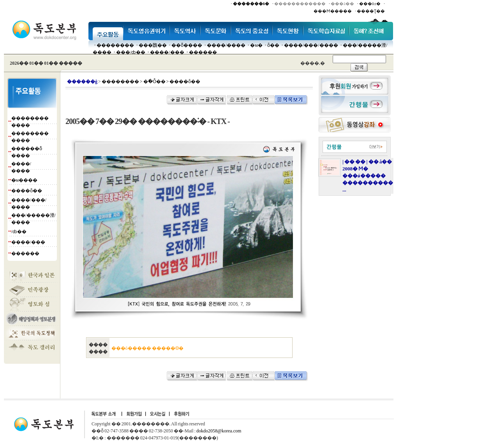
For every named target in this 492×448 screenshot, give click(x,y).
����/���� (226, 45)
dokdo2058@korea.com (219, 431)
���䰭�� (153, 45)
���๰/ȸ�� (131, 52)
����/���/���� (311, 45)
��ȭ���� (187, 45)
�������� (115, 45)
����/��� (167, 52)
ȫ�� (273, 45)
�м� (256, 45)
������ (203, 52)
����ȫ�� (27, 191)
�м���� (25, 180)
